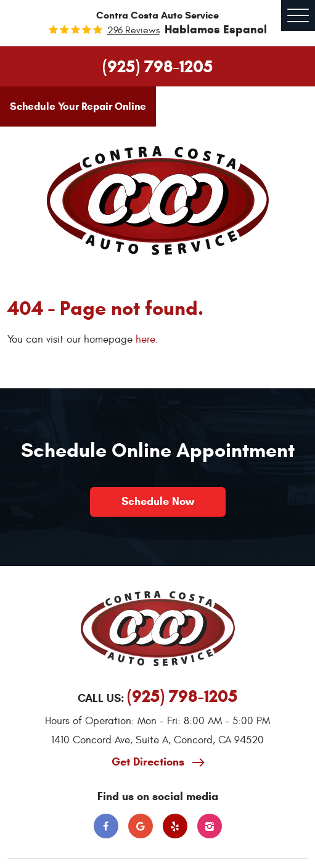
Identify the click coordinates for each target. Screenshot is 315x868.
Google (141, 826)
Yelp (175, 826)
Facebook (106, 826)
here (145, 340)
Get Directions (149, 762)
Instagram (210, 826)
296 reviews (133, 30)
